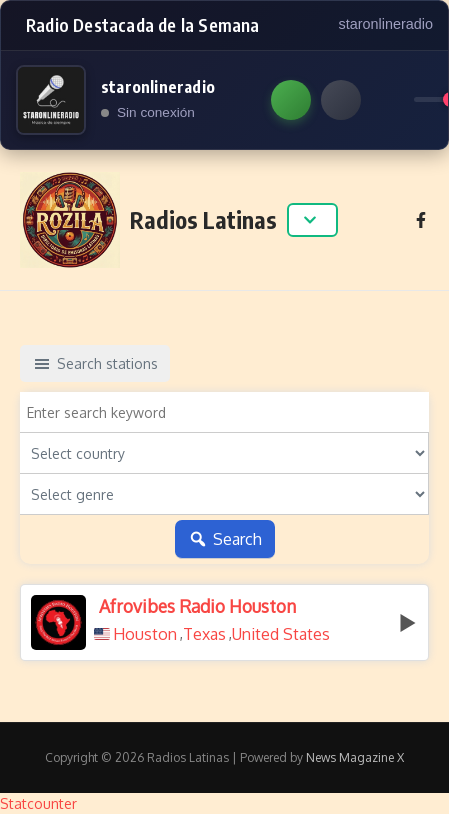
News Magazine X (355, 757)
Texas (204, 634)
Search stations (95, 364)
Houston (145, 634)
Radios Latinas (203, 219)
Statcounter (38, 803)
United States (281, 634)
